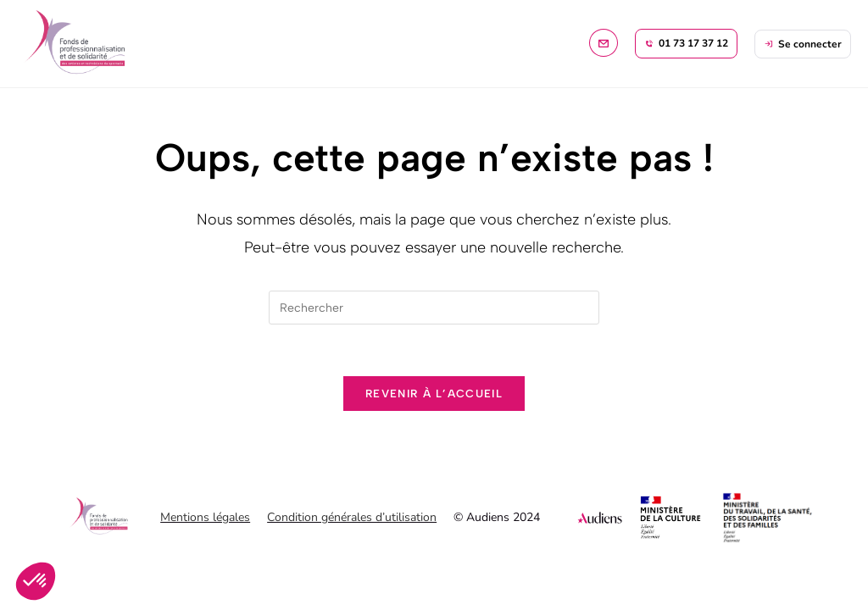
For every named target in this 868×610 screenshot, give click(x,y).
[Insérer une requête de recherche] (434, 308)
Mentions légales (205, 517)
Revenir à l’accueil (434, 394)
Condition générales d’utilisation (352, 517)
